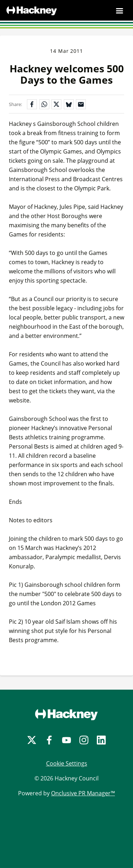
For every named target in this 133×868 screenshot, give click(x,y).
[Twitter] (32, 740)
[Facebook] (49, 740)
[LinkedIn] (101, 740)
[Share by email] (81, 104)
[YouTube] (66, 740)
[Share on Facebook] (32, 104)
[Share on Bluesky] (69, 104)
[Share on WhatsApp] (44, 104)
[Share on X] (56, 104)
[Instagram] (84, 740)
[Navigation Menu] (120, 11)
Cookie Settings (67, 763)
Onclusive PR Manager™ (83, 793)
